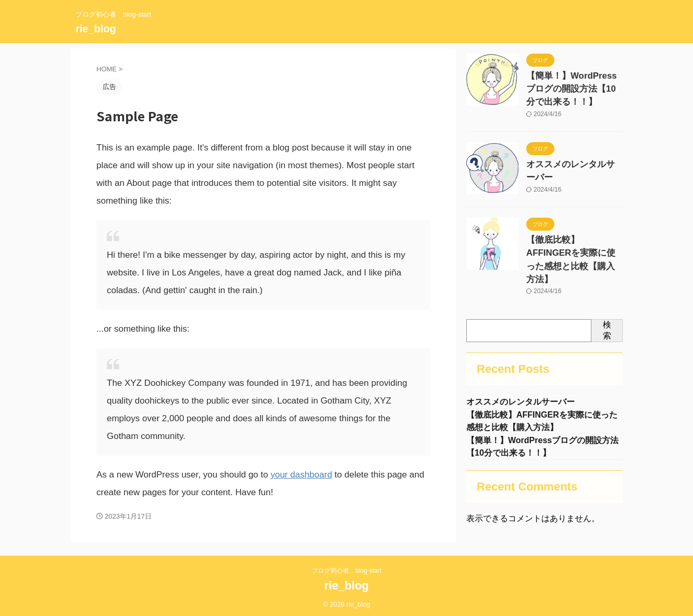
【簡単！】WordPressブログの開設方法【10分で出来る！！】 (571, 87)
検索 (607, 306)
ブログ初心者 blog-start (346, 568)
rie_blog (96, 29)
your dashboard (301, 475)
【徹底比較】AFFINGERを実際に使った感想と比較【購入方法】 (574, 244)
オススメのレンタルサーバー (574, 159)
